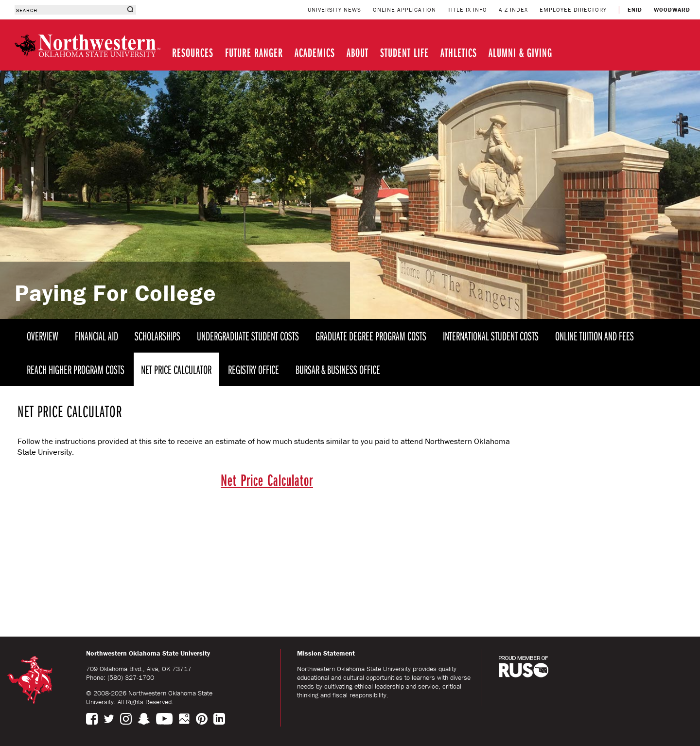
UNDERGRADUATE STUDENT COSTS (248, 336)
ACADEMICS (315, 52)
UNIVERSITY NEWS (334, 9)
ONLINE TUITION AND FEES (595, 336)
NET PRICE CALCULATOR (176, 369)
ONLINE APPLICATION (404, 9)
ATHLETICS (459, 52)
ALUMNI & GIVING (520, 52)
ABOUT (358, 52)
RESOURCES (193, 52)
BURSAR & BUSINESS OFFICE (338, 369)
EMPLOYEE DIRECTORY (573, 9)
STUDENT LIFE (404, 52)
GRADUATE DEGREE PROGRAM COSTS (371, 336)
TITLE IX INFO (467, 9)
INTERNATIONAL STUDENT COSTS (491, 336)
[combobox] (69, 10)
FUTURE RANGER (254, 52)
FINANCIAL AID (96, 336)
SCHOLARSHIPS (157, 336)
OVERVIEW (43, 336)
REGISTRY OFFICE (254, 369)
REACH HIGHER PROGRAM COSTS (76, 369)
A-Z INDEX (513, 9)
